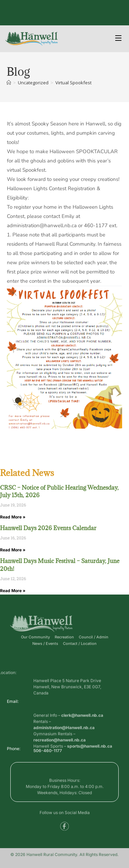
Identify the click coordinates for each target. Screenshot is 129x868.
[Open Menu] (119, 39)
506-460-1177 (48, 752)
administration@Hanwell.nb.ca (64, 739)
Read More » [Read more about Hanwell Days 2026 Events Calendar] (13, 550)
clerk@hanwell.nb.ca (82, 727)
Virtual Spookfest (73, 83)
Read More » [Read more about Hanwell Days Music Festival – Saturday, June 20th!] (13, 591)
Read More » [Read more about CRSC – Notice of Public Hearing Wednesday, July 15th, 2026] (13, 517)
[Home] (9, 83)
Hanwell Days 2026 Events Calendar (48, 528)
